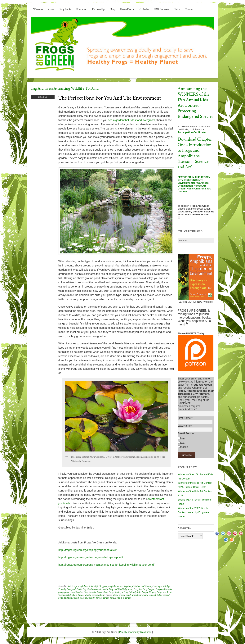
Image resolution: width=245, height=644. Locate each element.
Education (82, 9)
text (182, 443)
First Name (185, 418)
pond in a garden (123, 598)
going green (64, 592)
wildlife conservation (94, 595)
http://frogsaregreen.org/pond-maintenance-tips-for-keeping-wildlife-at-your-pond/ (106, 565)
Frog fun (138, 589)
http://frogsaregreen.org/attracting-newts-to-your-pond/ (91, 557)
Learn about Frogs (105, 592)
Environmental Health (98, 589)
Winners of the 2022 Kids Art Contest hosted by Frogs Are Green (193, 512)
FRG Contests (161, 9)
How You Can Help (79, 592)
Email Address (187, 409)
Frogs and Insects (164, 589)
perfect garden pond (105, 598)
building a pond (71, 598)
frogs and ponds (87, 598)
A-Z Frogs (72, 586)
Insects (93, 592)
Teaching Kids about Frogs (71, 595)
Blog (113, 9)
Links (177, 9)
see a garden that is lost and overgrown (132, 120)
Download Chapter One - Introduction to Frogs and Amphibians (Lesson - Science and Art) (195, 153)
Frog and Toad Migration (121, 589)
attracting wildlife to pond (144, 595)
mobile (184, 447)
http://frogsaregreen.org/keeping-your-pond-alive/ (87, 550)
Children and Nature (142, 586)
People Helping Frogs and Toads (157, 592)
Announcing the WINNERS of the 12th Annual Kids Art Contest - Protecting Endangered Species (195, 103)
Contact (189, 9)
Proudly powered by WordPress (135, 632)
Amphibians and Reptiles (120, 586)
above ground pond (122, 595)
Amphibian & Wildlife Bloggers (93, 586)
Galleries (144, 9)
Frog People (149, 589)
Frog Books (65, 9)
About (51, 9)
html (183, 438)
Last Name (185, 426)
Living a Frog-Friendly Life (128, 592)
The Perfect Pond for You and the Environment (110, 98)
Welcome (38, 9)
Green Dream (127, 9)
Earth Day (82, 589)
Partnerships (99, 9)
